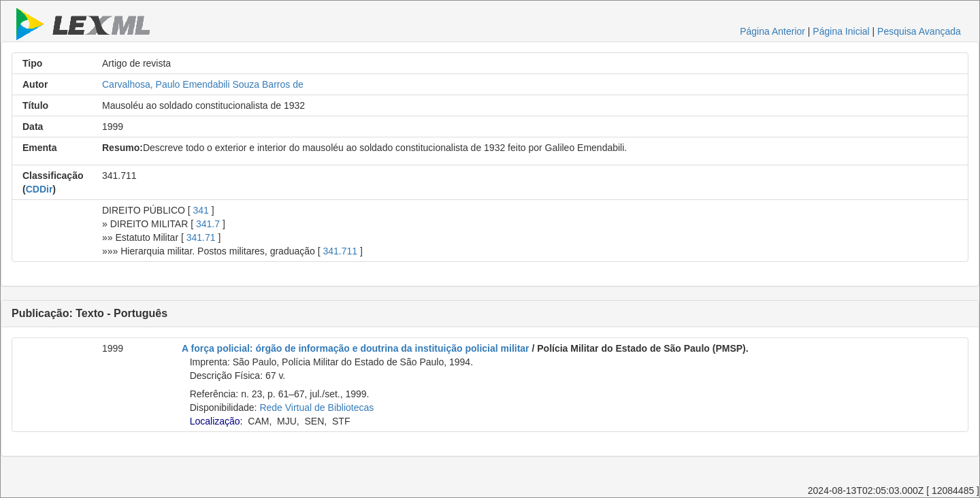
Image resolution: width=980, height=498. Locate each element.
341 (201, 210)
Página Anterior (772, 31)
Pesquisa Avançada (919, 31)
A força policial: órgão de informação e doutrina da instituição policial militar (356, 348)
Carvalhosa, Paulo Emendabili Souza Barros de (203, 84)
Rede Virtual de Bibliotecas (316, 408)
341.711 (340, 251)
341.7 (208, 224)
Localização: (216, 421)
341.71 (201, 237)
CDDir (39, 189)
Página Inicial (841, 31)
